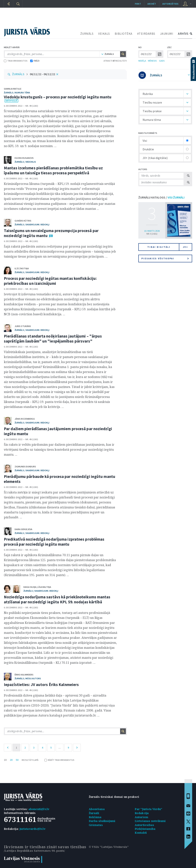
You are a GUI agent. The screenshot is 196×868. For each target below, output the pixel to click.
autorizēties (170, 4)
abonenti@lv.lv (39, 809)
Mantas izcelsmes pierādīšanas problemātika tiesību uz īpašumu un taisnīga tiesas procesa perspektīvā (53, 170)
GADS (162, 61)
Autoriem (142, 817)
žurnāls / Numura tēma (17, 93)
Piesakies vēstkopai (165, 259)
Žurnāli (94, 813)
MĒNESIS (152, 61)
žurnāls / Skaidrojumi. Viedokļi (32, 224)
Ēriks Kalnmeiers (24, 675)
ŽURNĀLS (87, 34)
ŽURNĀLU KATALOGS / (161, 197)
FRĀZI (35, 61)
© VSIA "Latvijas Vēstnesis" (109, 847)
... (60, 748)
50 (17, 760)
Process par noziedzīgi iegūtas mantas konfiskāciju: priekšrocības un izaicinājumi (50, 281)
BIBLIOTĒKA (124, 34)
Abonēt (152, 4)
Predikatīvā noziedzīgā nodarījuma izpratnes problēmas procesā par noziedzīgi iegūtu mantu (54, 542)
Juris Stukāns (23, 326)
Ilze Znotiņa (22, 268)
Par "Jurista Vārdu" (149, 809)
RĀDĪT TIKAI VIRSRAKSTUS (59, 760)
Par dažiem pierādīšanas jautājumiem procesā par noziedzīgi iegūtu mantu (58, 431)
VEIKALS (104, 34)
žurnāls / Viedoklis (25, 162)
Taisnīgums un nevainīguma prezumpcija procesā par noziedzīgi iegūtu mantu (51, 233)
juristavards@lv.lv (32, 829)
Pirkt (138, 4)
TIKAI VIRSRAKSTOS (16, 61)
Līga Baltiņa (44, 587)
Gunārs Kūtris (23, 221)
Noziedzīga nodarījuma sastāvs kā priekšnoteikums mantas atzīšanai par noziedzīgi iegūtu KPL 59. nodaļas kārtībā (57, 599)
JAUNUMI (167, 34)
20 (11, 760)
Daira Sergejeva (23, 529)
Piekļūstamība (145, 829)
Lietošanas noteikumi (150, 821)
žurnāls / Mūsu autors (28, 678)
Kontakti (141, 833)
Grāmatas (96, 825)
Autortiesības (145, 825)
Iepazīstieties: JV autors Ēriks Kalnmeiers (41, 685)
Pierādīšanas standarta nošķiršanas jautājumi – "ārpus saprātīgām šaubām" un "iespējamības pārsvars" (53, 339)
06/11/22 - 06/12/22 (42, 74)
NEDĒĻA (142, 61)
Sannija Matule (13, 89)
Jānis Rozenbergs (25, 419)
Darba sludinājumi (102, 821)
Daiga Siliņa (30, 587)
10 (5, 760)
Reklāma (95, 817)
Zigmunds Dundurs (25, 467)
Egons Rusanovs (24, 158)
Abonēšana (97, 809)
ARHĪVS (183, 34)
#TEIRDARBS (146, 34)
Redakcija (142, 813)
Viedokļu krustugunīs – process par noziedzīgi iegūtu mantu (58, 97)
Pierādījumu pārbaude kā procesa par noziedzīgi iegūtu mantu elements (60, 479)
